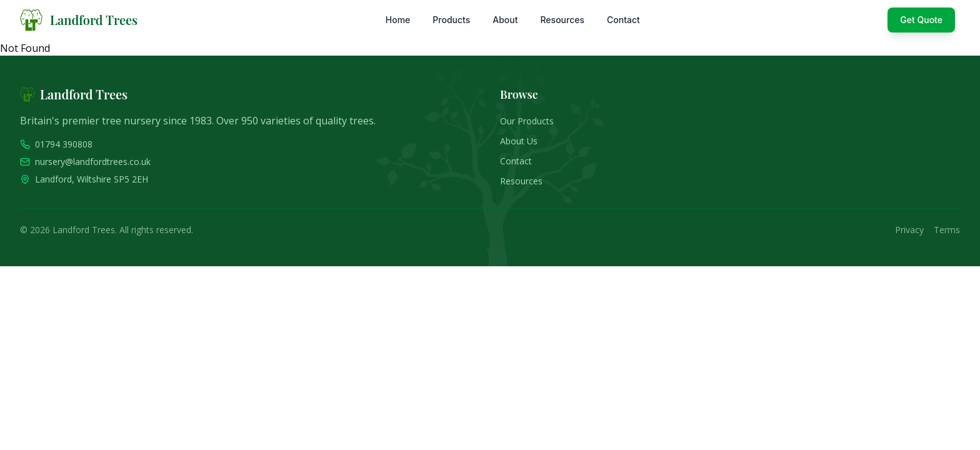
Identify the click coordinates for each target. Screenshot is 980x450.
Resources (562, 20)
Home (398, 20)
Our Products (527, 121)
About (505, 20)
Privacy (909, 230)
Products (451, 20)
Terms (947, 230)
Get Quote (921, 20)
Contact (623, 20)
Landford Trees (94, 20)
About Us (519, 141)
